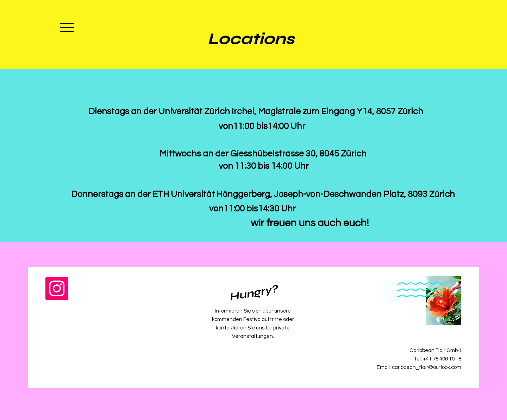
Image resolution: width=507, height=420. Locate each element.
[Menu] (67, 27)
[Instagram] (57, 288)
